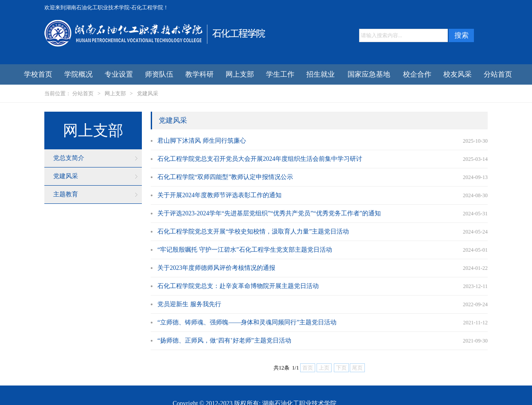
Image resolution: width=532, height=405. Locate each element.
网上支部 (240, 74)
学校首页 (38, 74)
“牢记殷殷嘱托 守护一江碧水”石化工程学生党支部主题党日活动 (245, 250)
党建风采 (148, 93)
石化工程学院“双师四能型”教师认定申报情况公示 (225, 177)
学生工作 (280, 74)
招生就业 (321, 74)
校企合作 (417, 74)
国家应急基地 (369, 74)
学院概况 (78, 74)
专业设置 (119, 74)
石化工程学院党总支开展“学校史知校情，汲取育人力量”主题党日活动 (253, 232)
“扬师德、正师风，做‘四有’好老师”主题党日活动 (224, 341)
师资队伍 (159, 74)
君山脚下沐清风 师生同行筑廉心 (202, 141)
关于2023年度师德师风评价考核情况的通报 (216, 268)
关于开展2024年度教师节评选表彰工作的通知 (219, 195)
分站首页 (498, 74)
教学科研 (199, 74)
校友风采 (458, 74)
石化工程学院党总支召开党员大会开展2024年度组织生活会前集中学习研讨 (260, 159)
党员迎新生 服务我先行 (189, 304)
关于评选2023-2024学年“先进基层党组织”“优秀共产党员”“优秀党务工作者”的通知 (269, 213)
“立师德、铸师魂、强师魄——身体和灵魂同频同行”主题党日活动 (247, 322)
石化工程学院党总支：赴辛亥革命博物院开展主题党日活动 (238, 286)
